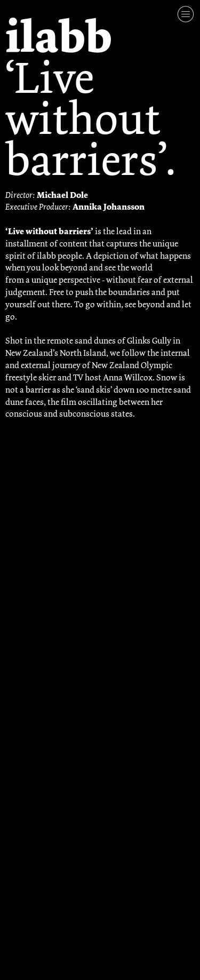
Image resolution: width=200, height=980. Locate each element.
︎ (186, 14)
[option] (100, 617)
